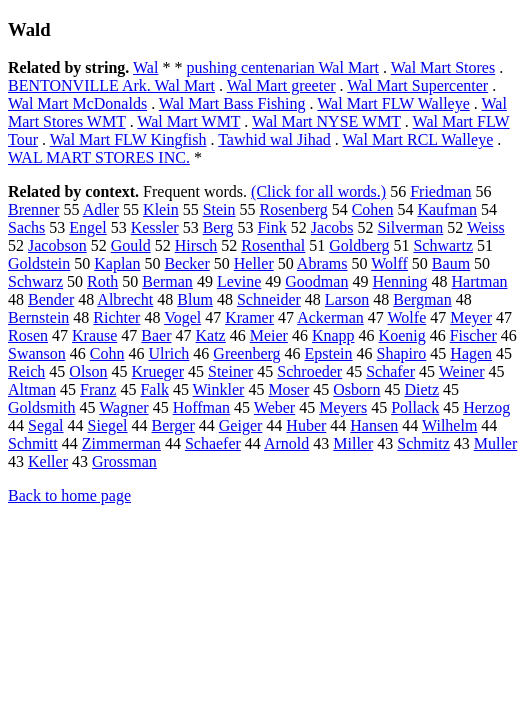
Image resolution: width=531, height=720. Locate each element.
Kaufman (447, 209)
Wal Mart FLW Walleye (393, 103)
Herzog (486, 407)
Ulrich (168, 353)
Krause (94, 335)
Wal (145, 67)
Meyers (343, 407)
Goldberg (359, 245)
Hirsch (196, 245)
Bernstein (38, 317)
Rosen (28, 335)
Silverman (410, 227)
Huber (306, 425)
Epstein (329, 353)
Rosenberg (294, 209)
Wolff (389, 263)
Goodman (316, 281)
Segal (46, 425)
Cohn (107, 353)
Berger (173, 425)
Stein (219, 209)
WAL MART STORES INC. (99, 157)
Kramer (249, 317)
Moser (288, 389)
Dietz (421, 389)
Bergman (422, 299)
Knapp (333, 335)
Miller (353, 443)
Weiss (486, 227)
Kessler (155, 227)
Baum (451, 263)
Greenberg (246, 353)
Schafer (390, 371)
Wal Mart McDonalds (77, 103)
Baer (156, 335)
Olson (88, 371)
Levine (239, 281)
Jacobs (332, 227)
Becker (186, 263)
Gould (131, 245)
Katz (211, 335)
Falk (154, 389)
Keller (48, 461)
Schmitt (33, 443)
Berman (167, 281)
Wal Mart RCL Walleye (418, 139)
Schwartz (443, 245)
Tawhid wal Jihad (274, 139)
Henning (399, 281)
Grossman (124, 461)
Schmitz (423, 443)
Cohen (373, 209)
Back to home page (69, 495)
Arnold (286, 443)
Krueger (158, 371)
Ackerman (330, 317)
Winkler (219, 389)
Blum (195, 299)
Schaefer (213, 443)
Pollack (415, 407)
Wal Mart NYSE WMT (326, 121)
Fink (271, 227)
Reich (26, 371)
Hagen (471, 353)
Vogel (182, 317)
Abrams (322, 263)
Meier (269, 335)
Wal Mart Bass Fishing (232, 103)
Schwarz (35, 281)
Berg (218, 227)
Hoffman (201, 407)
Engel (87, 227)
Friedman (440, 191)
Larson (347, 299)
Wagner (123, 407)
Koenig (402, 335)
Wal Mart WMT (188, 121)
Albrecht (125, 299)
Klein (161, 209)
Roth (102, 281)
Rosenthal (273, 245)
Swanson (37, 353)
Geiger (241, 425)
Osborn (356, 389)
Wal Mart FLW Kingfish (128, 139)
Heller (254, 263)
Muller (496, 443)
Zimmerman (121, 443)
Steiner (230, 371)
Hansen (374, 425)
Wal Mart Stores (443, 67)
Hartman (480, 281)
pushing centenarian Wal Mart (282, 67)
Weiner (462, 371)
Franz (98, 389)
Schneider (269, 299)
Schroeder (309, 371)
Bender (51, 299)
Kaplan (117, 263)
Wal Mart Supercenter (417, 85)
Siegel (108, 425)
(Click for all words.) (318, 191)
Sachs (26, 227)
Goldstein (39, 263)
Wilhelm (449, 425)
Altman (32, 389)
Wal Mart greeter (281, 85)
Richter (116, 317)
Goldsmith (42, 407)
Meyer (471, 317)
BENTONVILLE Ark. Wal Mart (111, 85)
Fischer (473, 335)
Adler (101, 209)
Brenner (34, 209)
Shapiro (402, 353)
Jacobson (57, 245)
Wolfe (407, 317)
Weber (274, 407)
